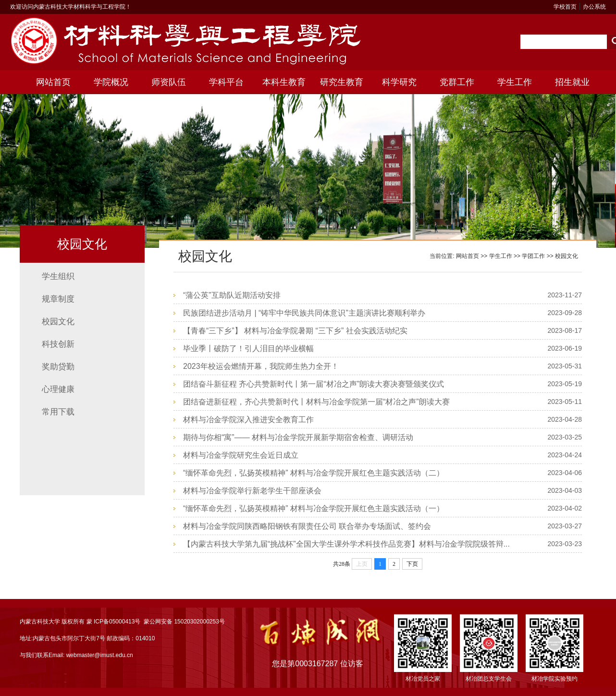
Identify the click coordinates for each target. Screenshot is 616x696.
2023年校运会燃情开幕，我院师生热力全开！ (261, 366)
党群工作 (457, 82)
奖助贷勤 (58, 367)
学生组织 (58, 276)
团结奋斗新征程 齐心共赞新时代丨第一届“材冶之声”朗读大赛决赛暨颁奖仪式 (314, 384)
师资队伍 (169, 82)
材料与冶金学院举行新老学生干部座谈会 (252, 491)
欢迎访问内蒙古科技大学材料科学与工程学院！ (71, 7)
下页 (412, 564)
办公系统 (594, 7)
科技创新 (58, 344)
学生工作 (515, 82)
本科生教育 (284, 82)
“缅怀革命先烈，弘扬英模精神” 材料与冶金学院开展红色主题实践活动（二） (314, 473)
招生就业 (572, 82)
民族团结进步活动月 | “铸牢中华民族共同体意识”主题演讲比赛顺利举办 (304, 313)
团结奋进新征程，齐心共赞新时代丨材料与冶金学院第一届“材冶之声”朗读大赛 (316, 402)
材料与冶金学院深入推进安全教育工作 (248, 420)
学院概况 (111, 82)
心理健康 (58, 389)
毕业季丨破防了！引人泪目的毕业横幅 (248, 348)
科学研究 (399, 82)
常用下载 (58, 412)
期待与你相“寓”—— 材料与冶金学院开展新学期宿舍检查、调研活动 (298, 437)
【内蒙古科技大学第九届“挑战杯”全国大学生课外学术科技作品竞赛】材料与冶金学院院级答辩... (346, 544)
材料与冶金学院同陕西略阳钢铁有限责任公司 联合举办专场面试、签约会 (307, 526)
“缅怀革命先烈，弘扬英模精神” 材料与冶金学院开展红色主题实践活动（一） (314, 508)
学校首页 (565, 7)
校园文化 (58, 322)
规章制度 (58, 299)
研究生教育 (342, 82)
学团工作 (533, 256)
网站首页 (53, 82)
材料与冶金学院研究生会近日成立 (241, 455)
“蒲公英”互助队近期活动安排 (232, 295)
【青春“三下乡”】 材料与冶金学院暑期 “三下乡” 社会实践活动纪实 (295, 331)
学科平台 (226, 82)
